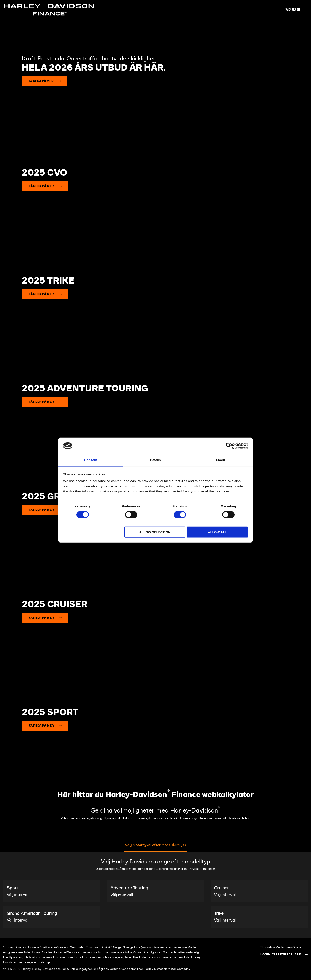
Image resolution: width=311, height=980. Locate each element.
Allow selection (155, 532)
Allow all (217, 532)
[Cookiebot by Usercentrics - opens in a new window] (229, 446)
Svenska (293, 9)
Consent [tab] (91, 460)
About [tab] (220, 460)
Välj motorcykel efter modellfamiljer (156, 845)
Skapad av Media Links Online (281, 947)
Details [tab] (155, 460)
